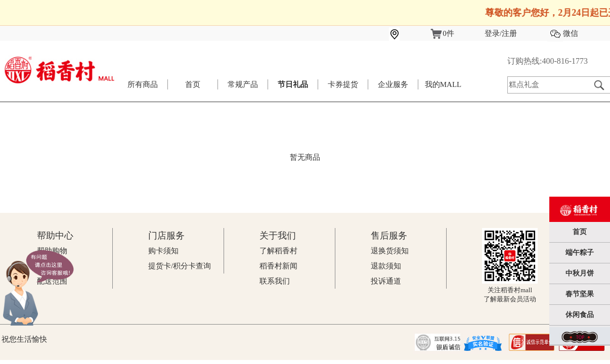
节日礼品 (293, 84)
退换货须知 (390, 251)
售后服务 (389, 236)
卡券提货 (343, 84)
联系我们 (275, 281)
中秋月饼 (580, 273)
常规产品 (243, 84)
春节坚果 (580, 294)
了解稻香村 (278, 251)
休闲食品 (580, 315)
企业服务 (393, 84)
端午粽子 (580, 253)
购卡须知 (163, 251)
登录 (492, 33)
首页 (193, 84)
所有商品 (143, 84)
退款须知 (386, 266)
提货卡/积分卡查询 (180, 266)
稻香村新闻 (278, 266)
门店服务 (166, 236)
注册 (509, 33)
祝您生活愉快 (24, 339)
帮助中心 (55, 236)
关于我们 (278, 236)
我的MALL (443, 84)
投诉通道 (386, 281)
